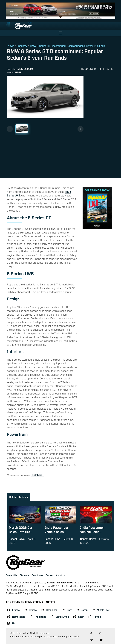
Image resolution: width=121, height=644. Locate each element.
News (11, 46)
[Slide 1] (22, 129)
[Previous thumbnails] (10, 129)
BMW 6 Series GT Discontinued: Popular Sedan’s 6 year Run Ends (68, 46)
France (13, 610)
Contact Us (11, 575)
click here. (37, 475)
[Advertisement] (99, 127)
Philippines (38, 617)
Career (49, 575)
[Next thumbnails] (81, 129)
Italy (67, 610)
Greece (30, 610)
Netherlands (16, 617)
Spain (79, 617)
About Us (61, 575)
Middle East (101, 610)
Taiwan (95, 617)
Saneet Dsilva (17, 539)
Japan (82, 610)
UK (11, 623)
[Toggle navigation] (60, 33)
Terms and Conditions (32, 575)
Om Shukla (91, 69)
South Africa (60, 617)
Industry (22, 46)
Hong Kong (49, 610)
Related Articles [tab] (19, 497)
